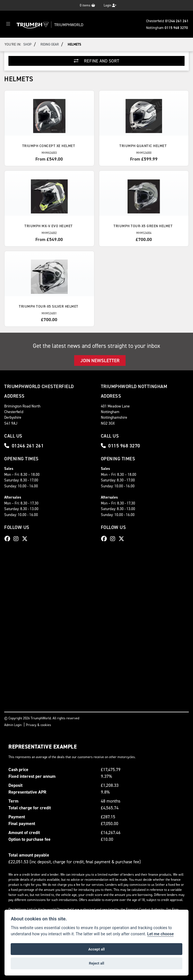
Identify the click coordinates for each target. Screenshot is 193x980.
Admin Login (13, 725)
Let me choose (161, 934)
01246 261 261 (177, 21)
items (88, 5)
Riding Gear (50, 44)
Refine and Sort (97, 61)
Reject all (96, 963)
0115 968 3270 (176, 28)
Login (110, 5)
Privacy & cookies (38, 725)
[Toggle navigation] (8, 24)
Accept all (96, 949)
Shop (27, 44)
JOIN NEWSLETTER (100, 361)
